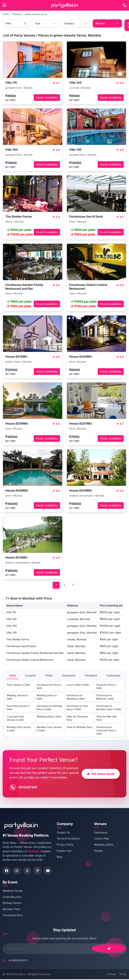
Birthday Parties (12, 904)
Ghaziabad (69, 676)
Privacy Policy (67, 845)
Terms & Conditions (71, 839)
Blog (62, 857)
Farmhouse (102, 833)
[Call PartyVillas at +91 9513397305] (125, 5)
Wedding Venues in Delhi (17, 697)
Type (45, 23)
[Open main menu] (4, 5)
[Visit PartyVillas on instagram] (18, 871)
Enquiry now (66, 851)
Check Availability (47, 98)
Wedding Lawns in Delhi (47, 697)
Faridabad (91, 676)
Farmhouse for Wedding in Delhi (76, 697)
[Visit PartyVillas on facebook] (7, 871)
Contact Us (66, 833)
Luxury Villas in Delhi (78, 685)
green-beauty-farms (36, 14)
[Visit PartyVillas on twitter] (28, 871)
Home (6, 14)
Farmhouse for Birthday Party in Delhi (49, 708)
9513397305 (28, 788)
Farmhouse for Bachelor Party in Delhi (109, 708)
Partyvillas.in (19, 975)
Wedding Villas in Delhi (49, 717)
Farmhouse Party (13, 916)
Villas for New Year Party (107, 719)
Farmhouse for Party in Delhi (49, 687)
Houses (100, 851)
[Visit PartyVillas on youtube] (50, 871)
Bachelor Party (11, 910)
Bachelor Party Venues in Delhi (49, 729)
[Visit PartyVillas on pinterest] (39, 871)
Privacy (112, 975)
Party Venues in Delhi (18, 685)
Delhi (13, 676)
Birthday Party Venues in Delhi (19, 729)
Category (76, 23)
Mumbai (17, 14)
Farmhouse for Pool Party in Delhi (77, 708)
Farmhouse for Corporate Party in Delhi (106, 731)
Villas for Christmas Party (77, 719)
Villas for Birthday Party (79, 727)
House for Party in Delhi (106, 687)
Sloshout (33, 852)
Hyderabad (113, 676)
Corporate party (12, 898)
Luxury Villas (103, 839)
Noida (49, 676)
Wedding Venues (13, 892)
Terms (123, 975)
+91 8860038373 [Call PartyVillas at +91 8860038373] (18, 961)
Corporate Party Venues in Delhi (16, 719)
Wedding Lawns (105, 845)
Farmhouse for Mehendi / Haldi (105, 697)
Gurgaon (31, 676)
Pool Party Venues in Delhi (18, 708)
